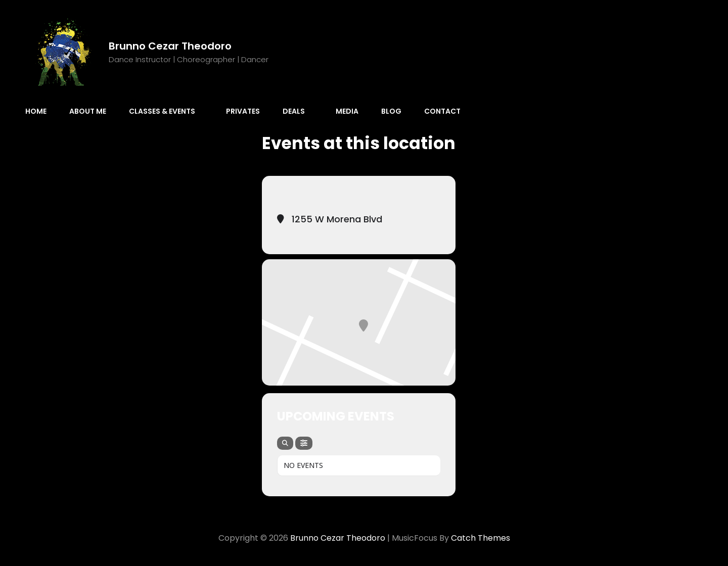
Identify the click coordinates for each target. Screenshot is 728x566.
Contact (442, 111)
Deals (299, 111)
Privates (243, 111)
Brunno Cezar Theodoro (170, 46)
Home (36, 111)
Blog (391, 111)
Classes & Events (167, 111)
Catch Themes (481, 538)
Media (347, 111)
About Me (88, 111)
